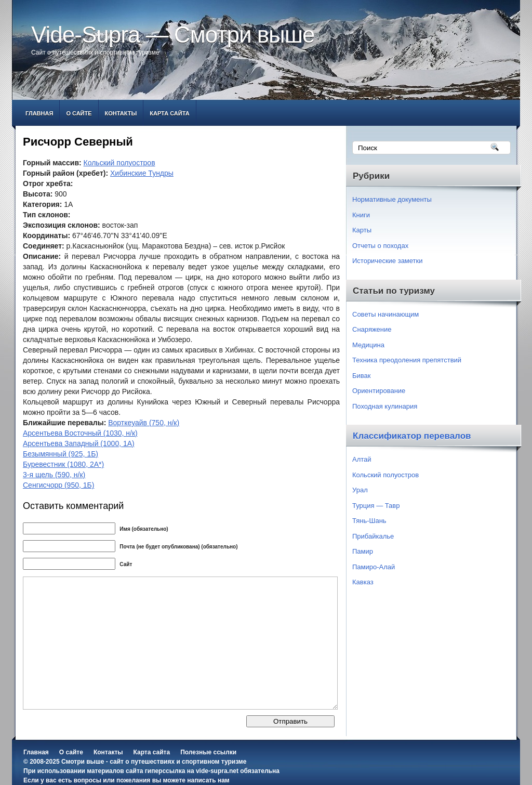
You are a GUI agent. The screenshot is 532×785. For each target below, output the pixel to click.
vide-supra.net (217, 771)
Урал (360, 490)
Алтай (362, 459)
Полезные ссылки (208, 752)
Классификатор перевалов (412, 436)
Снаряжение (372, 329)
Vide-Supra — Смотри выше (173, 35)
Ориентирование (379, 391)
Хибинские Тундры (142, 173)
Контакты (121, 113)
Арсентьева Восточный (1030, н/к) (80, 433)
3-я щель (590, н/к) (54, 475)
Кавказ (363, 582)
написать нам (208, 780)
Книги (361, 215)
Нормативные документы (392, 199)
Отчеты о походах (380, 246)
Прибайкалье (373, 536)
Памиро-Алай (374, 567)
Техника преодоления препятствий (407, 360)
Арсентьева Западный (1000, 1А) (79, 443)
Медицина (368, 345)
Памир (363, 551)
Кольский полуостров (119, 163)
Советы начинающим (385, 314)
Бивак (361, 376)
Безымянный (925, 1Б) (61, 454)
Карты (362, 230)
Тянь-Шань (369, 521)
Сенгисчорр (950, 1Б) (58, 485)
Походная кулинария (385, 406)
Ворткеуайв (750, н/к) (144, 423)
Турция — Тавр (376, 506)
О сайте (79, 113)
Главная (39, 113)
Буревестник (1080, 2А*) (63, 464)
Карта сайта (169, 113)
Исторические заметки (388, 261)
